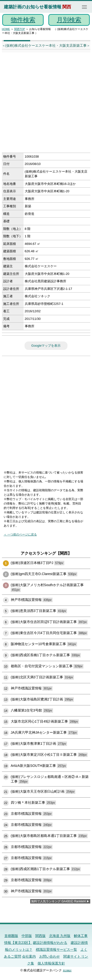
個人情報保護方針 (51, 963)
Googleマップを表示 (46, 346)
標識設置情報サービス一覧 (56, 950)
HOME (6, 29)
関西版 (40, 936)
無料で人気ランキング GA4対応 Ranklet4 (58, 901)
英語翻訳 (67, 971)
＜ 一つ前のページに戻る (20, 535)
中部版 (27, 936)
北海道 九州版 (60, 936)
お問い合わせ (50, 956)
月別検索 (69, 20)
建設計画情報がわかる (50, 943)
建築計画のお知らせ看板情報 (33, 7)
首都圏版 (11, 936)
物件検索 (23, 20)
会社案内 (29, 956)
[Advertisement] (46, 104)
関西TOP (20, 29)
